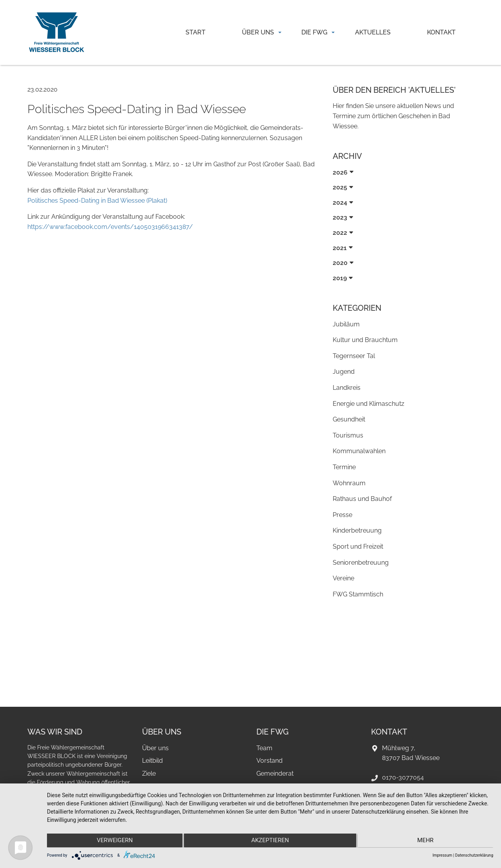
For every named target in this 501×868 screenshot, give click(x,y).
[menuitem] (196, 32)
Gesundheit (349, 419)
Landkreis (347, 388)
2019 (340, 278)
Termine (344, 467)
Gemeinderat (275, 773)
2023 (340, 217)
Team (264, 748)
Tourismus (348, 435)
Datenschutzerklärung (474, 855)
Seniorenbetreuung (361, 563)
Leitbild (152, 761)
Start (196, 32)
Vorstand (269, 761)
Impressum (442, 855)
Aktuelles (373, 32)
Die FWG (314, 32)
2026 (340, 172)
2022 (340, 233)
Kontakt (441, 32)
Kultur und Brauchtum (365, 340)
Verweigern (114, 841)
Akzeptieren (270, 841)
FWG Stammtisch (358, 594)
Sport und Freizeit (358, 547)
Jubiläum (346, 324)
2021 (340, 248)
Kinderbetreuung (357, 530)
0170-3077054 (403, 777)
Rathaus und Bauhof (362, 499)
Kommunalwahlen (359, 451)
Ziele (149, 773)
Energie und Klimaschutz (369, 404)
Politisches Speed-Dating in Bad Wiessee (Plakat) (97, 201)
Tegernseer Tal (354, 356)
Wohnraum (349, 483)
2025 (340, 187)
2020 (340, 263)
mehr (427, 841)
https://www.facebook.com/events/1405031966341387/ (110, 227)
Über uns (258, 32)
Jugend (344, 372)
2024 (340, 203)
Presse (342, 515)
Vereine (343, 578)
